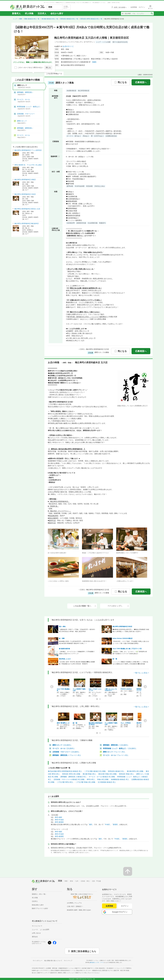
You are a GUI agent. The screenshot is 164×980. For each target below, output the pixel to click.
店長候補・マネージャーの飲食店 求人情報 (69, 779)
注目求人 (42, 13)
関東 (21, 19)
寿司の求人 (91, 779)
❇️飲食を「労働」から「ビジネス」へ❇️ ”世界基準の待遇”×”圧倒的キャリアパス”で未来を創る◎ (130, 653)
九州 (77, 881)
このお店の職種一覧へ (85, 606)
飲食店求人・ (109, 968)
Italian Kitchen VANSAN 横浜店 (123, 638)
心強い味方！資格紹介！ (75, 906)
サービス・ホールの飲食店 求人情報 (102, 777)
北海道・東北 (85, 881)
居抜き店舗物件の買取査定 (67, 970)
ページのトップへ (118, 606)
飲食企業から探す (38, 905)
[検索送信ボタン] (152, 14)
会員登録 (109, 906)
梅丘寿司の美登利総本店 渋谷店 (122, 627)
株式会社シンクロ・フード (97, 962)
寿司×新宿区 (59, 822)
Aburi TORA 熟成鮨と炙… (64, 690)
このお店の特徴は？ (53, 74)
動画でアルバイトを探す (40, 908)
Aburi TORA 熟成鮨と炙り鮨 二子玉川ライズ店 (127, 649)
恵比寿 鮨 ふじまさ (65, 659)
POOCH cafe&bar (126, 689)
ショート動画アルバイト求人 (85, 973)
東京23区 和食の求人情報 (107, 774)
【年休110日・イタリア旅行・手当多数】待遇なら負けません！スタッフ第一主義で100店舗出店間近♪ (131, 642)
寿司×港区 (59, 817)
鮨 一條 (115, 659)
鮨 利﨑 (62, 638)
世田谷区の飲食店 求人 (116, 771)
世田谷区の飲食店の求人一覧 (69, 19)
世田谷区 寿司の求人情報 (71, 774)
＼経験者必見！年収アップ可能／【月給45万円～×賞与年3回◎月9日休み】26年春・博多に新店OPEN (77, 630)
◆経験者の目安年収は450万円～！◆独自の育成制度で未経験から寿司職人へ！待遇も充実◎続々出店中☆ (131, 630)
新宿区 (115, 824)
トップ (15, 19)
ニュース (35, 930)
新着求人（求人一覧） (39, 894)
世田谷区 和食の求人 (126, 774)
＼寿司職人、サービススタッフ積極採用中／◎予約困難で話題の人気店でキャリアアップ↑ (77, 653)
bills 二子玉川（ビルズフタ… (95, 690)
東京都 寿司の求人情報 (135, 771)
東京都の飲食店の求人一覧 (50, 19)
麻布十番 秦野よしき (63, 723)
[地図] (94, 62)
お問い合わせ (36, 933)
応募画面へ (141, 82)
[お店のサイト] (68, 46)
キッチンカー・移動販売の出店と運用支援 (98, 970)
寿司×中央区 (59, 820)
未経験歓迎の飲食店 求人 (120, 779)
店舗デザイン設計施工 (86, 968)
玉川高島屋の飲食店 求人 (107, 782)
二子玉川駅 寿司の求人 (65, 782)
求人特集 (29, 13)
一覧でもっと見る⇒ (141, 673)
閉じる (48, 68)
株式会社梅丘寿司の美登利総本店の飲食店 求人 (65, 771)
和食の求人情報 (103, 779)
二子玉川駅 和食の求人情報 (85, 782)
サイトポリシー (38, 961)
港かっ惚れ (62, 627)
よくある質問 (45, 930)
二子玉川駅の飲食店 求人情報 (95, 771)
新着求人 (16, 13)
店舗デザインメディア (47, 973)
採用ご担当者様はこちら (84, 951)
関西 (66, 881)
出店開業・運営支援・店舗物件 (60, 968)
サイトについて (37, 926)
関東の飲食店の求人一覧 (32, 19)
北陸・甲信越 (96, 881)
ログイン (125, 906)
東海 (71, 881)
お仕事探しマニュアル (74, 903)
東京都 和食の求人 (89, 774)
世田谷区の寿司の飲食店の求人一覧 (91, 19)
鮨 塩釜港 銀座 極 (64, 649)
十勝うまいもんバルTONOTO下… (111, 690)
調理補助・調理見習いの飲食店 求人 (73, 777)
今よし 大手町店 (126, 723)
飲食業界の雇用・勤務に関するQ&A (79, 910)
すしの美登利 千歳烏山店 (79, 690)
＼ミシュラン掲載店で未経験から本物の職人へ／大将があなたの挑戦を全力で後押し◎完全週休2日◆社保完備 (130, 663)
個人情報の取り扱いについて (53, 961)
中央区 (107, 824)
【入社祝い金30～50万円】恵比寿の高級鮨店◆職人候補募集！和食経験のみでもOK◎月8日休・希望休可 (77, 663)
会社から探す (57, 13)
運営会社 (35, 937)
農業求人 (64, 973)
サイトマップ (68, 961)
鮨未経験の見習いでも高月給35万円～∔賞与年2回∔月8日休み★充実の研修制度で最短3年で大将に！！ (77, 642)
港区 (91, 824)
